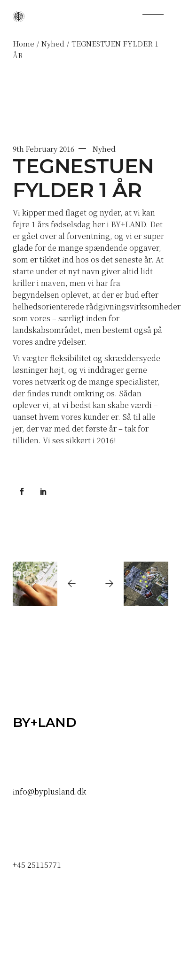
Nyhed (53, 43)
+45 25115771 (37, 865)
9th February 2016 (43, 149)
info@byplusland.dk (49, 791)
